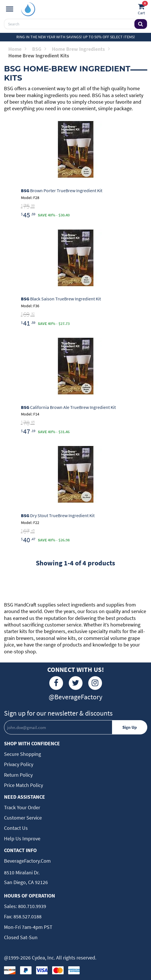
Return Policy (18, 775)
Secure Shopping (22, 754)
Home (17, 49)
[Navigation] (10, 9)
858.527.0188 (27, 916)
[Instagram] (95, 683)
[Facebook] (56, 683)
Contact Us (16, 828)
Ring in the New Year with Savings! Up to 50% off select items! (76, 37)
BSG (39, 49)
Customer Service (23, 818)
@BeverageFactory (75, 697)
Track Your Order (22, 807)
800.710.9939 (32, 906)
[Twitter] (76, 683)
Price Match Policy (23, 785)
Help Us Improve (22, 839)
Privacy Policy (19, 764)
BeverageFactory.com (27, 861)
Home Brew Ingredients (81, 49)
